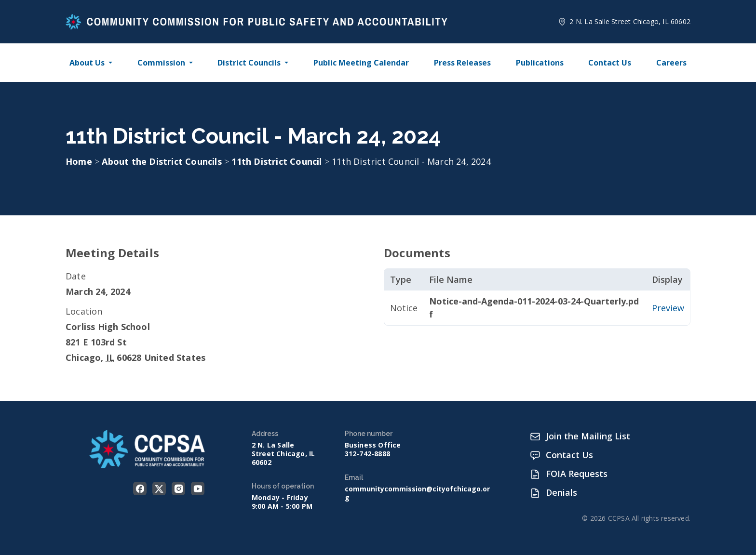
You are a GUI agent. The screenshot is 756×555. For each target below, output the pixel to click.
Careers (671, 63)
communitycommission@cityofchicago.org (417, 493)
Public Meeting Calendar (361, 63)
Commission (161, 63)
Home (79, 161)
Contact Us (610, 63)
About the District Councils (163, 161)
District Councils (249, 63)
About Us (87, 63)
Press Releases (462, 63)
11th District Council (278, 161)
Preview (668, 308)
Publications (540, 63)
